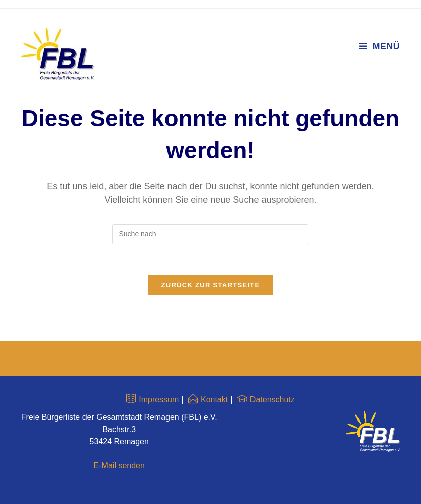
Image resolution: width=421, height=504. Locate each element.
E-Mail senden (119, 466)
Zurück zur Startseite (210, 285)
